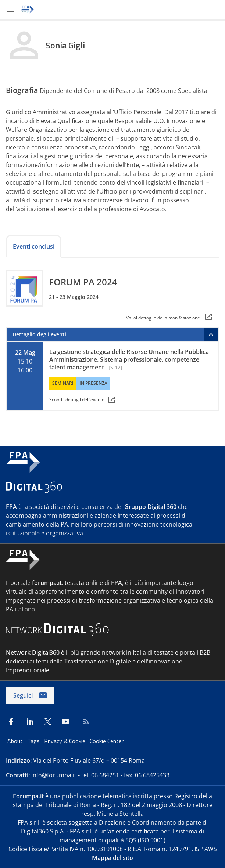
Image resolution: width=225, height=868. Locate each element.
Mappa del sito (113, 858)
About (16, 741)
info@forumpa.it (54, 775)
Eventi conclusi (34, 246)
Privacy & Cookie (65, 741)
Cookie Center (107, 741)
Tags (34, 741)
